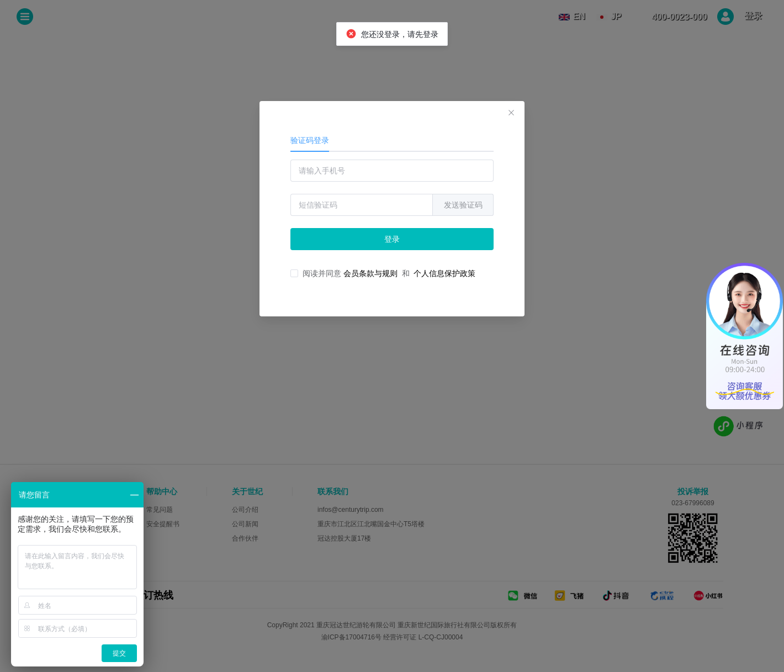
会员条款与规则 (370, 273)
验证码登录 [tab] (310, 140)
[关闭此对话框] (511, 114)
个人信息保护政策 (444, 273)
